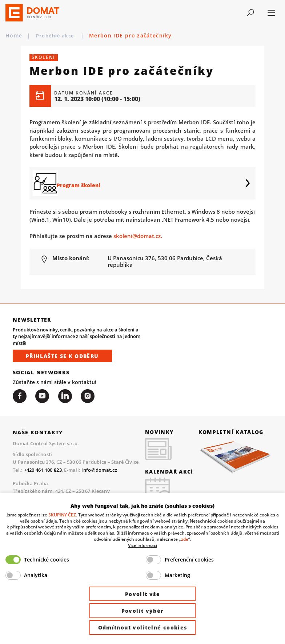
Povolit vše (142, 594)
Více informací (142, 545)
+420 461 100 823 (43, 470)
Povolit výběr (143, 611)
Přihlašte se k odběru (62, 356)
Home (14, 36)
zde (185, 539)
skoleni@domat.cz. (138, 236)
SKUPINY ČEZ (62, 515)
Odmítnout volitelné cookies (143, 627)
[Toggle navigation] (250, 13)
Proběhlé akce (58, 36)
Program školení (83, 183)
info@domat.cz (99, 470)
